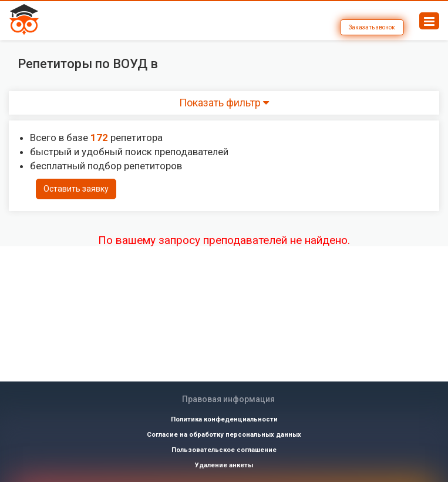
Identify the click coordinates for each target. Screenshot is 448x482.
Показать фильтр (224, 103)
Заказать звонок (372, 27)
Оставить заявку (76, 189)
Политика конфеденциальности (224, 419)
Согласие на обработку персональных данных (224, 435)
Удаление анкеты (224, 465)
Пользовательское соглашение (224, 450)
